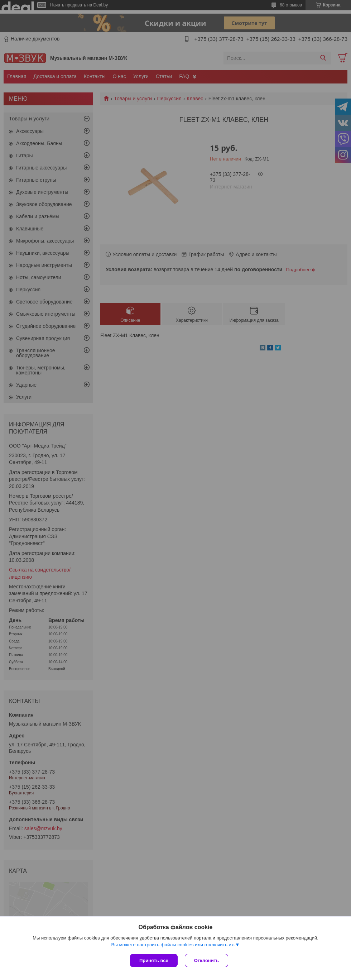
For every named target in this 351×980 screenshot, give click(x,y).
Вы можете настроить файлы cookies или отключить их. (173, 945)
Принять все (154, 960)
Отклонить (206, 960)
